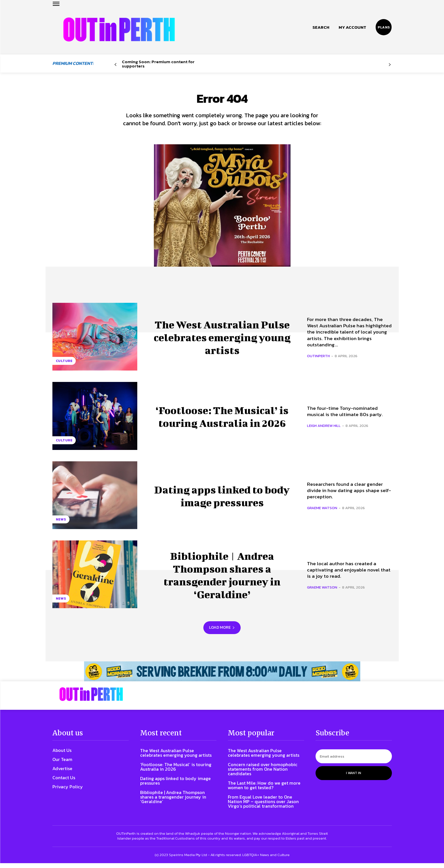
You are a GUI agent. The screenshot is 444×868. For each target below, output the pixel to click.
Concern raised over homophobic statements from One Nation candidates (263, 774)
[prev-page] (115, 65)
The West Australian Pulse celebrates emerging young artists (222, 342)
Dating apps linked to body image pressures (222, 500)
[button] (321, 27)
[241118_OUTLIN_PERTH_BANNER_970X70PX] (222, 676)
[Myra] (222, 217)
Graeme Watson (322, 513)
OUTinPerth (318, 361)
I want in (354, 778)
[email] (354, 761)
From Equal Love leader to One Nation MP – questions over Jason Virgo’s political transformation (263, 806)
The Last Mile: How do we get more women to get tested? (264, 790)
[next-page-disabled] (389, 65)
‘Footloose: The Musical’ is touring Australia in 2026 (222, 421)
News (61, 524)
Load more (222, 633)
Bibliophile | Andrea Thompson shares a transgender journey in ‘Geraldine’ (222, 579)
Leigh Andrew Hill (324, 430)
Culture (64, 366)
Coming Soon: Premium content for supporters (158, 64)
